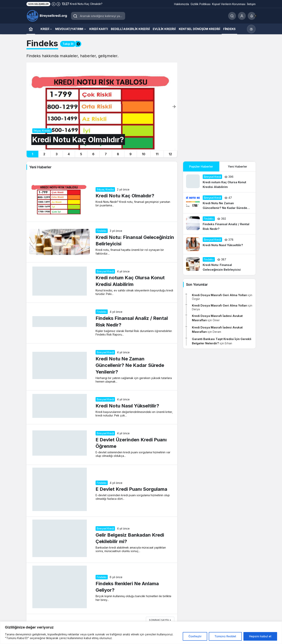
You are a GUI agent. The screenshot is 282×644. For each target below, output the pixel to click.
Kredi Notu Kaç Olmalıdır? (125, 196)
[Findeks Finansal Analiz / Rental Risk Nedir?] (219, 224)
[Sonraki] (58, 4)
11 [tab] (157, 154)
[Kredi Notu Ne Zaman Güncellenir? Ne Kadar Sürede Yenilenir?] (219, 203)
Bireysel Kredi (105, 271)
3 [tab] (57, 154)
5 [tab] (81, 154)
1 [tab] (32, 154)
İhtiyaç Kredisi (105, 189)
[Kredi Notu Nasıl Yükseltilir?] (219, 244)
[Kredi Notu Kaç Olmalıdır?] (102, 107)
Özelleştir (195, 636)
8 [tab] (118, 154)
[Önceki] (54, 4)
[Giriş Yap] (242, 16)
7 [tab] (106, 154)
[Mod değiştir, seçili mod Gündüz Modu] (251, 29)
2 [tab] (44, 154)
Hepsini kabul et (260, 636)
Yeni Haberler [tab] (238, 166)
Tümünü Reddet (225, 636)
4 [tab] (69, 154)
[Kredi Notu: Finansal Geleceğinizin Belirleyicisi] (219, 265)
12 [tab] (170, 154)
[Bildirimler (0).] (252, 16)
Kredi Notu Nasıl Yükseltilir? (127, 406)
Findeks (102, 231)
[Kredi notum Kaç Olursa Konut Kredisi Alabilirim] (219, 182)
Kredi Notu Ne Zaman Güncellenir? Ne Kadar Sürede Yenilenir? (130, 365)
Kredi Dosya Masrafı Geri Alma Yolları (220, 295)
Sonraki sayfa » (160, 620)
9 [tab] (131, 154)
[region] (141, 633)
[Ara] (232, 16)
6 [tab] (93, 154)
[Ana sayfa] (31, 29)
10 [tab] (144, 154)
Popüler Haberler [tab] (201, 166)
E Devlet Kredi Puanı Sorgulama (131, 489)
